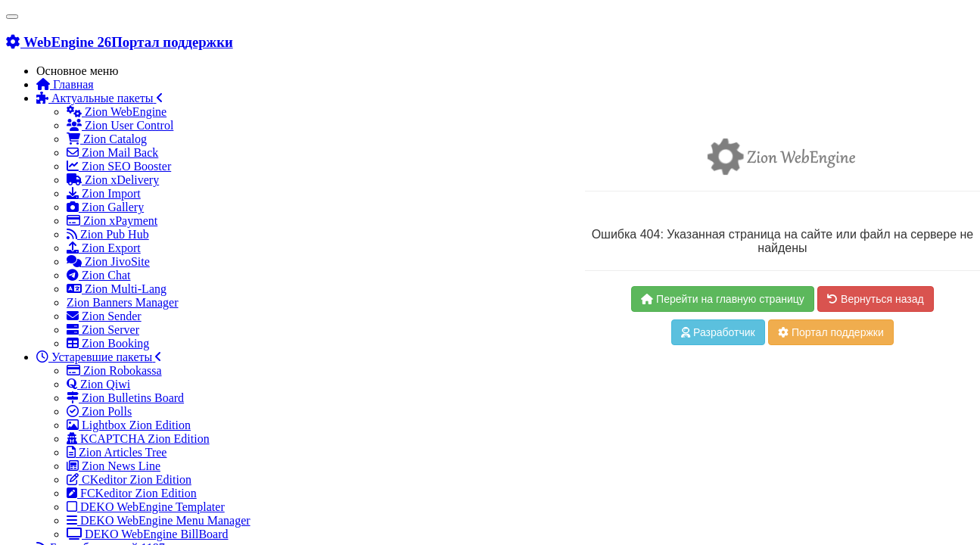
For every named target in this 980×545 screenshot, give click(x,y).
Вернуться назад (875, 299)
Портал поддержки (831, 332)
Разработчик (718, 332)
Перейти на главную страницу (723, 299)
